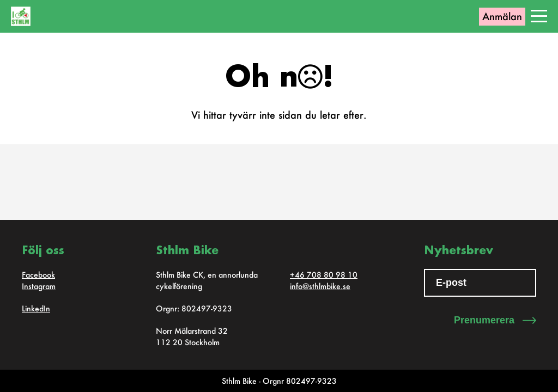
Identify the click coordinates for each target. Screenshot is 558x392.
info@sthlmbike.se (320, 286)
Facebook (38, 275)
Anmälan (502, 16)
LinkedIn (36, 308)
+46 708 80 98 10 (324, 275)
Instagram (39, 286)
